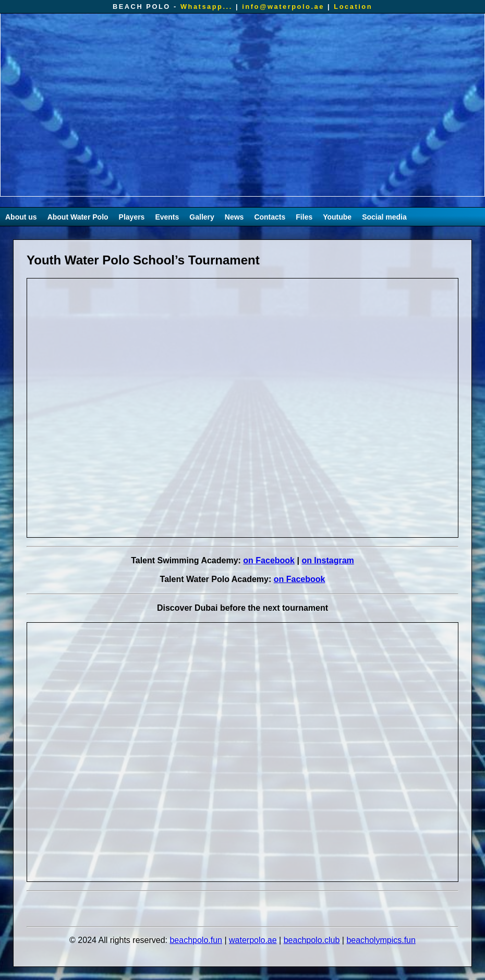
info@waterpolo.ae (283, 7)
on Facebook (269, 560)
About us (21, 217)
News (234, 217)
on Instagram (328, 560)
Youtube (337, 217)
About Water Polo (78, 217)
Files (304, 217)
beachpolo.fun (196, 940)
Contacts (270, 217)
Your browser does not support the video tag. (242, 105)
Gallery (202, 217)
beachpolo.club (312, 940)
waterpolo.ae (253, 940)
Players (132, 217)
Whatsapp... (207, 7)
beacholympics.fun (381, 940)
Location (353, 7)
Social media (384, 217)
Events (167, 217)
